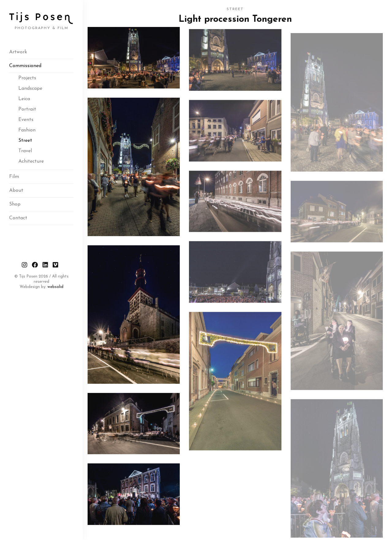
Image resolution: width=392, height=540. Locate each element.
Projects (27, 78)
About (16, 191)
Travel (25, 151)
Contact (18, 218)
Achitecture (31, 161)
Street (25, 141)
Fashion (27, 130)
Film (14, 177)
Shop (15, 204)
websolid (55, 287)
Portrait (27, 109)
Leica (24, 99)
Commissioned (25, 66)
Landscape (30, 89)
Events (26, 120)
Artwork (18, 52)
